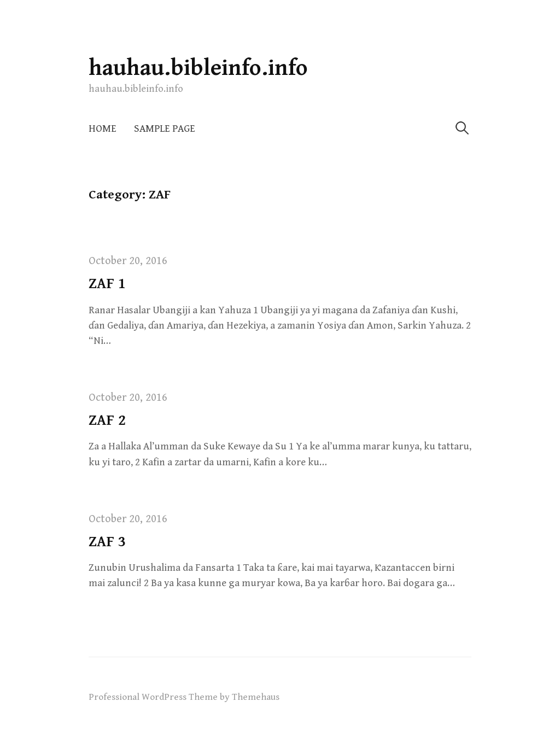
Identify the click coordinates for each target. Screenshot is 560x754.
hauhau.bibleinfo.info (198, 68)
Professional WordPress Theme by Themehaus (184, 697)
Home (103, 129)
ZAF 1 (107, 284)
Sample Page (165, 129)
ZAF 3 (107, 542)
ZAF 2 (107, 420)
